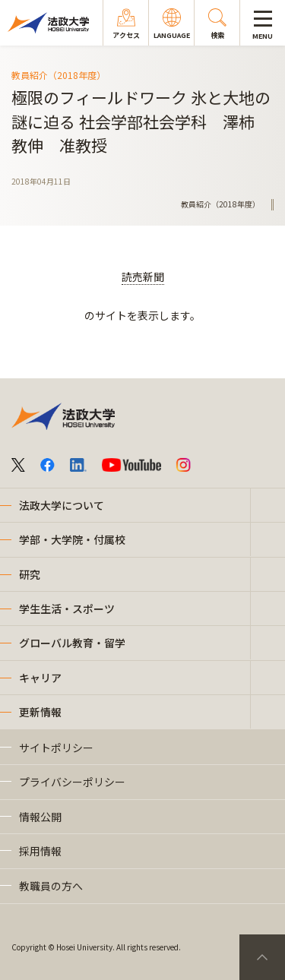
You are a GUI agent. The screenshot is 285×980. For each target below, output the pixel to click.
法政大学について (62, 505)
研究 (30, 574)
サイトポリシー (56, 748)
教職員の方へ (51, 886)
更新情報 (40, 712)
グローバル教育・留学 (72, 643)
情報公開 (40, 817)
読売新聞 (143, 277)
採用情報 (40, 851)
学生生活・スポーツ (67, 609)
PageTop (262, 957)
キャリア (40, 678)
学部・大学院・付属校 (72, 539)
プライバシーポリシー (72, 782)
